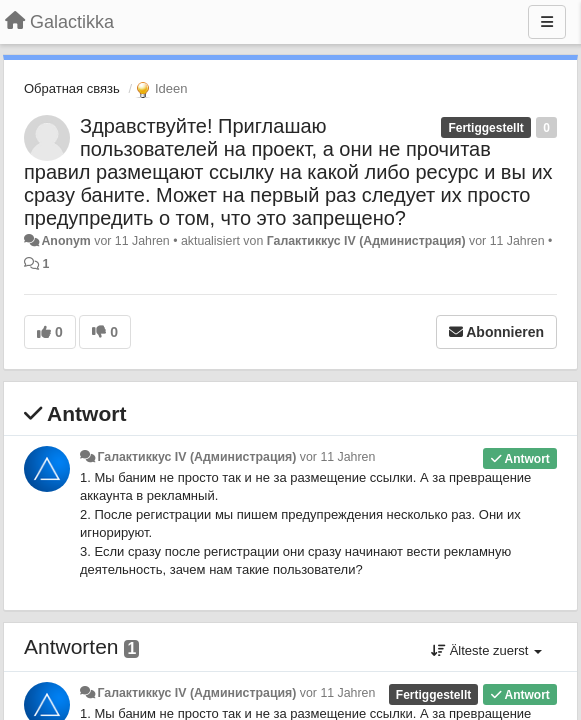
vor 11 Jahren (337, 457)
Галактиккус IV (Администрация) (366, 241)
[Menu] (547, 22)
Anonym (65, 241)
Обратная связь (72, 88)
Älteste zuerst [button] (486, 650)
